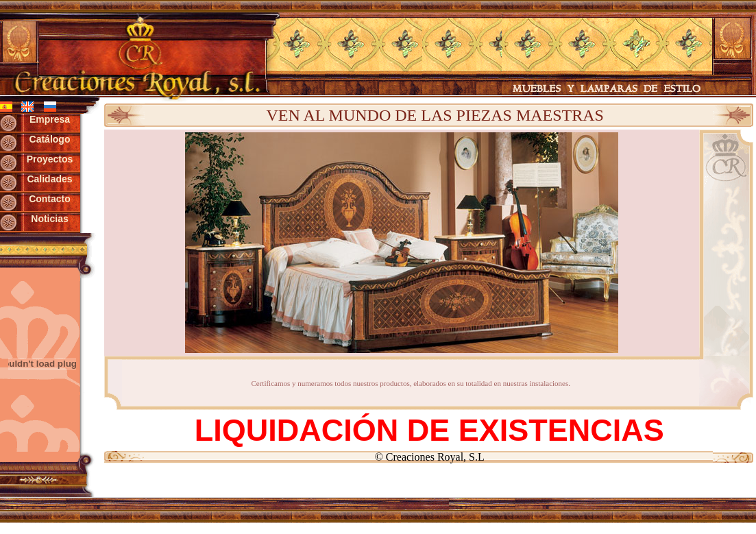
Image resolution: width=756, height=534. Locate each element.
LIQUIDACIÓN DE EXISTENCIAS (429, 430)
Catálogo (50, 139)
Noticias (49, 219)
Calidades (49, 179)
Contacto (50, 199)
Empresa (50, 119)
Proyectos (50, 159)
